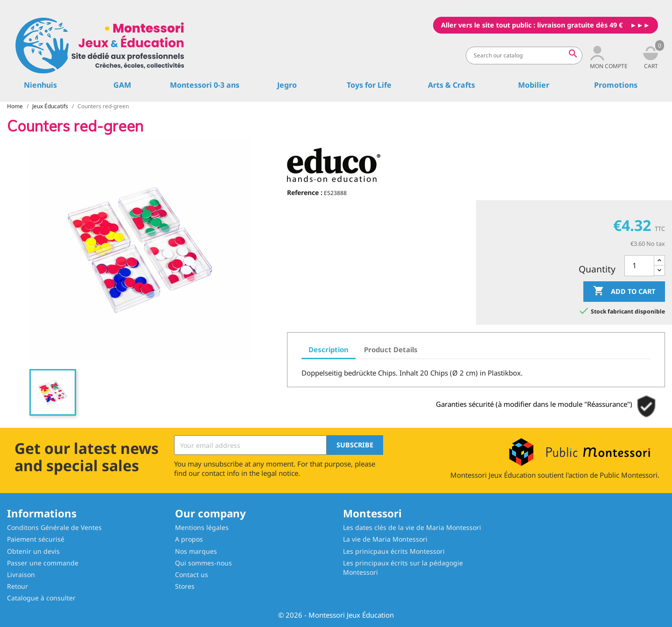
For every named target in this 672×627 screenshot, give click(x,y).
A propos (189, 539)
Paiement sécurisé (36, 539)
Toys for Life (369, 85)
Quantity (597, 269)
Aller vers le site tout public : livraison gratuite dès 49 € (532, 25)
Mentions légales (202, 527)
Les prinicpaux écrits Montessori (394, 551)
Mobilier (534, 85)
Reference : (305, 192)
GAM (122, 85)
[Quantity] (639, 266)
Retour (17, 586)
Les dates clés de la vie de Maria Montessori (412, 527)
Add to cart (624, 291)
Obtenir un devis (33, 551)
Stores (185, 586)
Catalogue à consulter (41, 598)
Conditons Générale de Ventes (54, 527)
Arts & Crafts (451, 85)
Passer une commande (43, 563)
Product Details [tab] (391, 349)
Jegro (287, 85)
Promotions (616, 85)
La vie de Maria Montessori (385, 539)
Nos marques (196, 551)
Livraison (21, 575)
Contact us (192, 575)
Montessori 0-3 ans (205, 85)
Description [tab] (329, 349)
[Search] (524, 56)
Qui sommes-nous (203, 563)
